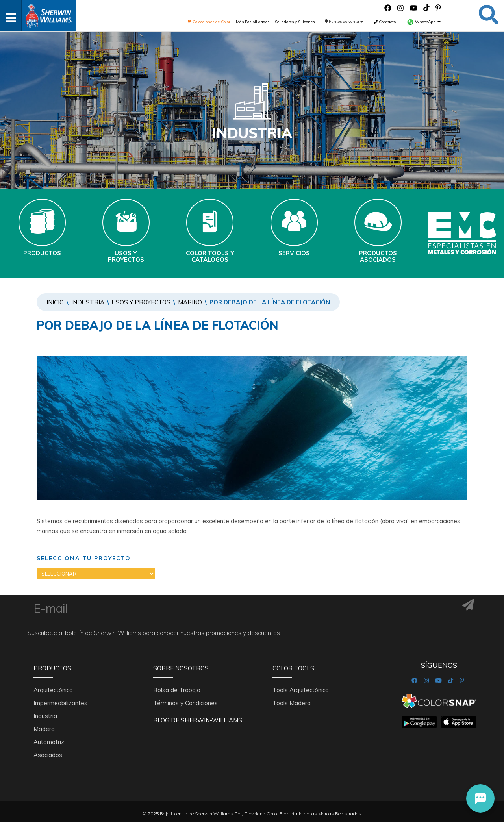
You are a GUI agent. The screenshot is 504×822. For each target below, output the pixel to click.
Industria (88, 302)
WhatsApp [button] (424, 22)
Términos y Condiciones (185, 703)
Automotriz (49, 742)
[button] (480, 798)
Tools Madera (292, 703)
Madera (44, 729)
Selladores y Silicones (295, 22)
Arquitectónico (53, 690)
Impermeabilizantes (60, 703)
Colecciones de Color (209, 22)
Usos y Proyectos (141, 302)
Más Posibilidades (253, 22)
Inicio (55, 302)
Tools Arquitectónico (301, 690)
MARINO (190, 302)
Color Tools (293, 668)
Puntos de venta (344, 21)
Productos (52, 668)
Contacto (385, 22)
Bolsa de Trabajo (177, 690)
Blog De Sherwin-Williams (198, 720)
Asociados (48, 755)
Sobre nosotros (181, 668)
